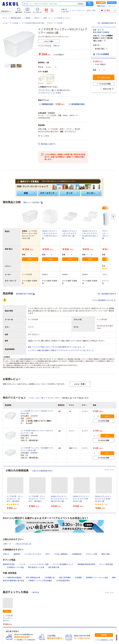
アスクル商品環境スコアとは (104, 300)
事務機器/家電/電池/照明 (86, 564)
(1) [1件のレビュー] (18, 504)
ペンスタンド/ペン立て (33, 554)
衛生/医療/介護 (54, 567)
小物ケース (46, 18)
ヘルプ (113, 6)
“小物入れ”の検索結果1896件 (42, 471)
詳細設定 (81, 4)
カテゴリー (6, 11)
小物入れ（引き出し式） (23, 544)
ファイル (22, 564)
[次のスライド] (116, 489)
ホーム (5, 18)
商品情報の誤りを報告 (25, 294)
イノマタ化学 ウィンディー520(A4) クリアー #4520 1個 (37, 412)
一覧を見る (35, 592)
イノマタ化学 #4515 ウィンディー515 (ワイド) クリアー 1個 (37, 432)
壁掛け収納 (106, 554)
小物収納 (27, 18)
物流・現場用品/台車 (33, 578)
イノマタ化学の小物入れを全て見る (33, 23)
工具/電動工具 (50, 578)
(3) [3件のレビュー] (114, 269)
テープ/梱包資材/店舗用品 (12, 578)
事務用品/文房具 (16, 18)
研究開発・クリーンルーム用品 (97, 578)
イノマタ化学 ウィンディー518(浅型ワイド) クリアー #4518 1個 (37, 449)
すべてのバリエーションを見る (50, 93)
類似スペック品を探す (33, 203)
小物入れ (37, 18)
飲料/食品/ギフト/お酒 (36, 567)
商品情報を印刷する (107, 23)
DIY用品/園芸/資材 (63, 581)
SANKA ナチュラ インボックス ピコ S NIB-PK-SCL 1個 (69, 233)
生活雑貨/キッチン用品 (15, 567)
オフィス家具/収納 (106, 564)
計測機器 (78, 578)
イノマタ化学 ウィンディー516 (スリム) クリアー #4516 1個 (8, 618)
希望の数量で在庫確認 (101, 32)
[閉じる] (116, 628)
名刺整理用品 (77, 554)
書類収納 (17, 554)
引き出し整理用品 (61, 554)
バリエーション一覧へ (37, 398)
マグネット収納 (92, 554)
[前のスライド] (3, 489)
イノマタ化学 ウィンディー (62, 18)
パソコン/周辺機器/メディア (63, 564)
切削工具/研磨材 (65, 578)
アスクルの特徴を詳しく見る (104, 640)
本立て (48, 554)
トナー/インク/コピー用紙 (39, 564)
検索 (90, 4)
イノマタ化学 (14, 23)
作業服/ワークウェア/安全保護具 (40, 581)
